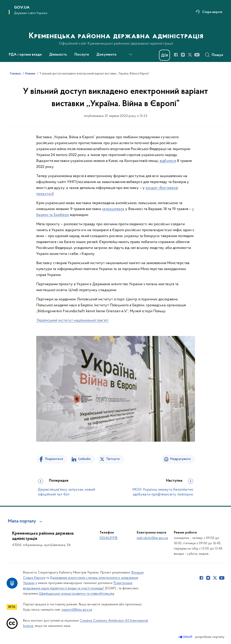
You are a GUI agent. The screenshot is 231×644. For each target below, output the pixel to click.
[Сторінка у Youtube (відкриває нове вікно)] (197, 55)
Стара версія (212, 12)
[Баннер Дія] (164, 55)
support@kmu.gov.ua (77, 610)
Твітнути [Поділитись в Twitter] (113, 459)
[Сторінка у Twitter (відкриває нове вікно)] (190, 55)
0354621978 (108, 538)
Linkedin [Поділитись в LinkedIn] (85, 459)
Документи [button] (106, 55)
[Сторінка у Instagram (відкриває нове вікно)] (183, 55)
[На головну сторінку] (116, 31)
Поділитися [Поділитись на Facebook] (54, 459)
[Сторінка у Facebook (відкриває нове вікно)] (176, 55)
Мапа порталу (22, 521)
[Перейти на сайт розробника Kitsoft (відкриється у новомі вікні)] (186, 637)
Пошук (217, 55)
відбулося (168, 161)
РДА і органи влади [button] (25, 55)
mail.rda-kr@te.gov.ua (152, 538)
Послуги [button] (82, 55)
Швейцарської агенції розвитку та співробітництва (77, 594)
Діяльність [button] (58, 55)
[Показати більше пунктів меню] (130, 54)
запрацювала (113, 209)
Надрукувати (180, 459)
